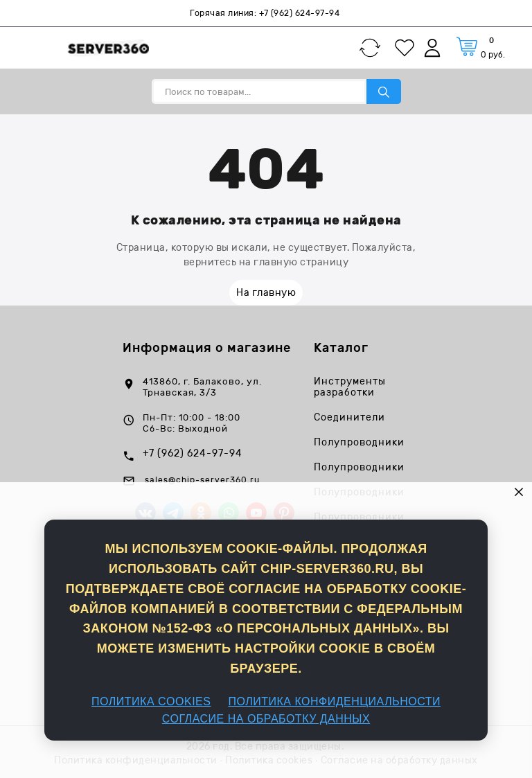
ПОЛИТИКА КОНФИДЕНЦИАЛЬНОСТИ (334, 701)
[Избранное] (408, 48)
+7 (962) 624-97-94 (299, 13)
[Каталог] (32, 48)
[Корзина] (481, 47)
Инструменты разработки (350, 387)
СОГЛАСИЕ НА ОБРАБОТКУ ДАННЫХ (266, 719)
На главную (266, 293)
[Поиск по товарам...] (259, 91)
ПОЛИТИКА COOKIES (151, 701)
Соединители (349, 418)
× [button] (519, 492)
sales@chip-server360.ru (202, 480)
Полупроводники (359, 443)
